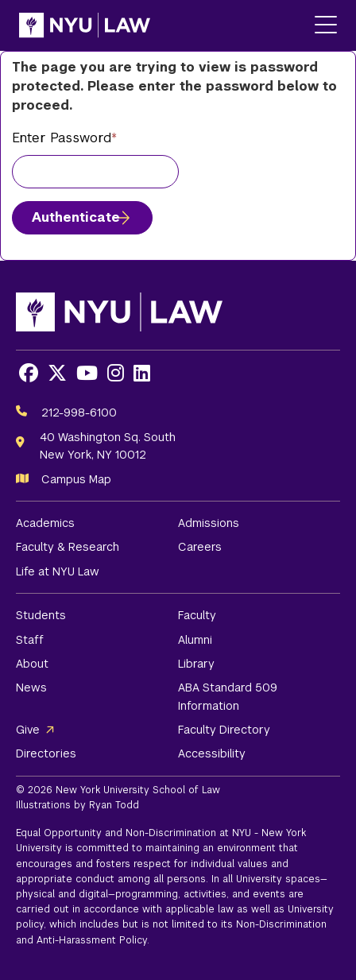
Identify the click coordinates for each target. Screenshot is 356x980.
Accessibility (212, 753)
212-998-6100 (79, 413)
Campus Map (76, 479)
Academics (45, 523)
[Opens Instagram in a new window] (116, 373)
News (31, 688)
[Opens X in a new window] (57, 373)
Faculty (197, 615)
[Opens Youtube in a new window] (87, 373)
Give (28, 730)
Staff (30, 640)
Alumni (195, 640)
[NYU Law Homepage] (85, 25)
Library (196, 664)
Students (41, 615)
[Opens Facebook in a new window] (29, 373)
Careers (200, 547)
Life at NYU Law (58, 571)
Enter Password (62, 138)
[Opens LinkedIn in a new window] (142, 373)
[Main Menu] (326, 26)
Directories (46, 753)
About (32, 664)
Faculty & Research (68, 547)
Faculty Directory (224, 730)
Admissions (209, 523)
